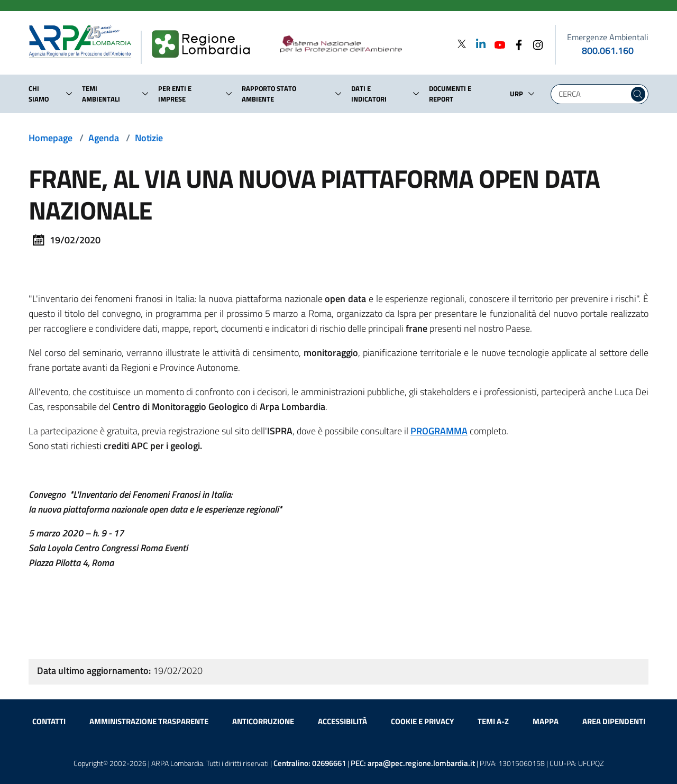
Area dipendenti (614, 721)
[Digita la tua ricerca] (592, 94)
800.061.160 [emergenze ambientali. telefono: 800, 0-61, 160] (608, 51)
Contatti (49, 721)
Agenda (104, 138)
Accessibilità (342, 721)
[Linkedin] (478, 44)
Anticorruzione (263, 721)
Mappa (546, 721)
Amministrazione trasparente (149, 721)
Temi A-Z (493, 721)
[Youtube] (497, 44)
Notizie (149, 138)
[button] (69, 94)
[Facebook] (516, 44)
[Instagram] (535, 44)
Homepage (51, 138)
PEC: (413, 763)
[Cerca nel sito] (638, 94)
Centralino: (310, 763)
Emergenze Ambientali (608, 37)
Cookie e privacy (422, 721)
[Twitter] (462, 44)
